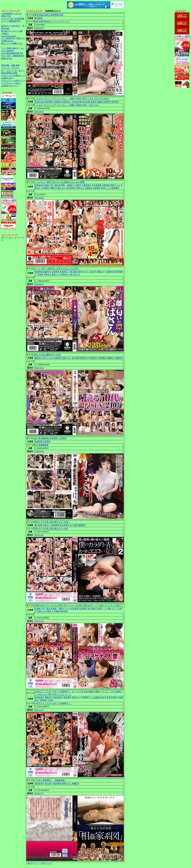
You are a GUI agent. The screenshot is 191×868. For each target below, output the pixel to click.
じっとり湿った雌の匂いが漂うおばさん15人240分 (57, 269)
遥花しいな (106, 188)
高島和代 (47, 272)
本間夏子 (86, 698)
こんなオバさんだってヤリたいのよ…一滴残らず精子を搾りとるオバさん (67, 105)
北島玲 (93, 102)
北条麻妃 (88, 188)
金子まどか (75, 274)
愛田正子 (49, 698)
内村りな (80, 188)
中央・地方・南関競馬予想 (13, 56)
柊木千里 (105, 698)
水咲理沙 (107, 102)
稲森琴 (100, 102)
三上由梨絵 (95, 698)
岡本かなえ (67, 784)
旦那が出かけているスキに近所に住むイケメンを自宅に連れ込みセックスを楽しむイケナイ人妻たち (79, 605)
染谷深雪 (76, 358)
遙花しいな (103, 609)
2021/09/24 (39, 112)
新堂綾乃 (84, 358)
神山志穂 (86, 102)
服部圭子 (39, 358)
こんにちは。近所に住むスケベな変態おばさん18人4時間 (60, 182)
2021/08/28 (39, 198)
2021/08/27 (39, 284)
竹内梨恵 (45, 188)
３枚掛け (5, 34)
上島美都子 (86, 185)
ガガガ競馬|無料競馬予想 (12, 53)
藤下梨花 (74, 272)
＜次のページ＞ (46, 863)
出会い (18, 83)
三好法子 (92, 272)
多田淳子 (115, 102)
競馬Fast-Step (7, 58)
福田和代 (119, 358)
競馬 (3, 65)
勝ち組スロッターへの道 (12, 31)
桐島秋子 (82, 525)
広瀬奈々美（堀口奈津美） (55, 185)
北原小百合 (40, 102)
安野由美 (39, 185)
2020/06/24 (39, 451)
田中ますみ (83, 272)
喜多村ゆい (67, 102)
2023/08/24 (39, 28)
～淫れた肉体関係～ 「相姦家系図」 (51, 780)
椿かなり (62, 188)
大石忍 (50, 700)
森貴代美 (111, 272)
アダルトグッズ (8, 81)
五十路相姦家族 (42, 445)
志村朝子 (47, 442)
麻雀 (18, 65)
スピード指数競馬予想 (11, 21)
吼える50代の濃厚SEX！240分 (48, 355)
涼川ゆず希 (77, 102)
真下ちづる (48, 358)
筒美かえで (77, 698)
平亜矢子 (48, 274)
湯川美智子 (71, 188)
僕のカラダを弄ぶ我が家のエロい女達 (51, 528)
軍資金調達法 (7, 73)
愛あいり (56, 274)
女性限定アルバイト (10, 86)
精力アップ (20, 81)
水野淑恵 (106, 185)
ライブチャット (8, 83)
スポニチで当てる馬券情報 (13, 19)
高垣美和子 (58, 698)
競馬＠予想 (6, 16)
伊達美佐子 (93, 358)
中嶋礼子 (53, 188)
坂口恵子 (49, 784)
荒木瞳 (40, 274)
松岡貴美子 (40, 698)
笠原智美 (57, 358)
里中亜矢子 (114, 698)
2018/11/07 (39, 535)
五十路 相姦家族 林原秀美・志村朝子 (51, 438)
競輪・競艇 (10, 65)
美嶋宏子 (111, 358)
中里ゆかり (65, 274)
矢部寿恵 (57, 102)
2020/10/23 (39, 368)
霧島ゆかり (102, 272)
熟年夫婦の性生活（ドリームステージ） (52, 21)
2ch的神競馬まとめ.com (11, 14)
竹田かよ (47, 525)
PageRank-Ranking (9, 36)
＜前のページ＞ (33, 863)
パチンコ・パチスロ (10, 68)
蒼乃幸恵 (39, 525)
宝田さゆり (67, 358)
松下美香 (74, 525)
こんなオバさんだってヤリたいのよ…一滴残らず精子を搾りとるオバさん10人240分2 (72, 99)
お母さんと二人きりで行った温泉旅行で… (53, 703)
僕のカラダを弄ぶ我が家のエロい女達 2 (52, 522)
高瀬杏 (70, 185)
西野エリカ (115, 185)
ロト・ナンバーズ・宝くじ (13, 70)
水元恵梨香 (97, 185)
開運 (15, 73)
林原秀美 (39, 18)
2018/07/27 (39, 793)
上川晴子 (77, 185)
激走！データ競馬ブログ (12, 43)
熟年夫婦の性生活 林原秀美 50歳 (49, 15)
